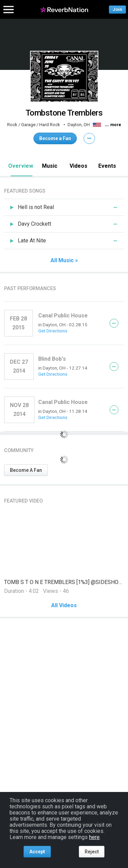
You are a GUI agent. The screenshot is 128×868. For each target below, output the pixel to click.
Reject (92, 852)
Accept (37, 852)
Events (107, 166)
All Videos (64, 605)
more (116, 125)
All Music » (64, 260)
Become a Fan (55, 138)
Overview (21, 166)
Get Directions (53, 331)
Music (50, 166)
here (94, 837)
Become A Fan (26, 470)
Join (117, 9)
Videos (79, 166)
